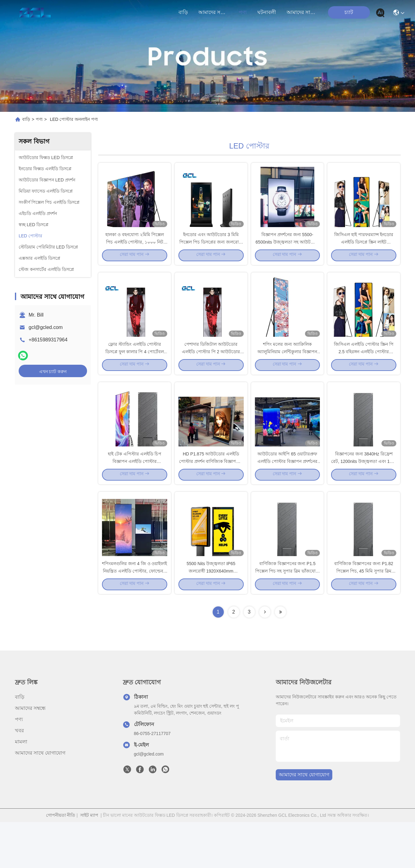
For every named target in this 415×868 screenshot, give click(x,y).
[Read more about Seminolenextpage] (265, 658)
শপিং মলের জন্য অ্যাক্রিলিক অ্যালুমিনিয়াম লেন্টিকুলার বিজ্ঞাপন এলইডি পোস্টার (287, 374)
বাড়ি (183, 12)
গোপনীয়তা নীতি (61, 861)
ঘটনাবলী (267, 12)
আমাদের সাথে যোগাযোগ (302, 12)
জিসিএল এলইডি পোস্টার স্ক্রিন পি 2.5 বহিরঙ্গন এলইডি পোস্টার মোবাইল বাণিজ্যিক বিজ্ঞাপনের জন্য (364, 374)
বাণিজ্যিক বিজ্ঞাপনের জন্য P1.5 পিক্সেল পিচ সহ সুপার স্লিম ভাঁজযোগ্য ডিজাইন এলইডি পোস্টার (287, 616)
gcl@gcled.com (46, 327)
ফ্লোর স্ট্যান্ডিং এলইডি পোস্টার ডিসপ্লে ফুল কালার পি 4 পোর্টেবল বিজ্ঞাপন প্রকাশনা (135, 374)
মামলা (21, 788)
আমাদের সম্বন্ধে (213, 12)
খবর (19, 777)
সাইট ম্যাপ (89, 861)
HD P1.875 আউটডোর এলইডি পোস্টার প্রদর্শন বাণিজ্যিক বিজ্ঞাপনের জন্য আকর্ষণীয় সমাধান (211, 495)
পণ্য (243, 12)
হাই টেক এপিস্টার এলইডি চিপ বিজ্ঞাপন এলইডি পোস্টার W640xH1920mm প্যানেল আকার (135, 495)
